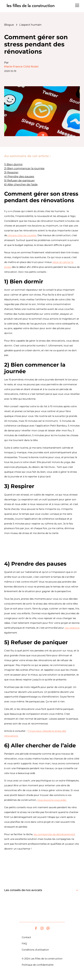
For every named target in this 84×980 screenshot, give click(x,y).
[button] (76, 5)
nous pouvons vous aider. (52, 800)
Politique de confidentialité (38, 965)
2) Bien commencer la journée (24, 168)
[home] (31, 5)
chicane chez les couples (22, 235)
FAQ (24, 943)
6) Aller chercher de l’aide (21, 184)
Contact (26, 937)
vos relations (72, 628)
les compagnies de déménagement (54, 834)
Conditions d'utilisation (35, 950)
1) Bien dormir (13, 164)
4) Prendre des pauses (19, 176)
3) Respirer (11, 172)
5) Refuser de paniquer (19, 180)
